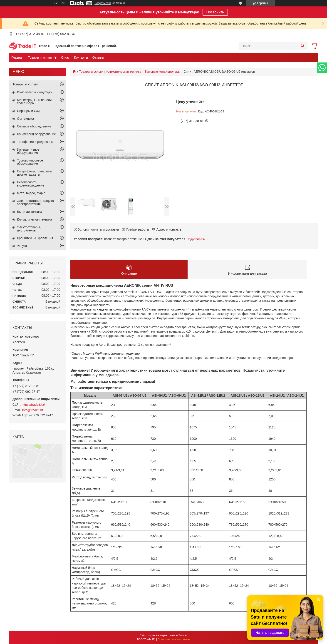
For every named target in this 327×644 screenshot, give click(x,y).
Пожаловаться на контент (174, 640)
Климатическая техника (124, 72)
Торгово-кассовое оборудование (30, 162)
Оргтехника (25, 119)
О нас (65, 57)
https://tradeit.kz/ (33, 405)
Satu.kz (183, 636)
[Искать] (302, 46)
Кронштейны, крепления (35, 238)
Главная (17, 57)
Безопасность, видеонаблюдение (31, 184)
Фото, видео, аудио (31, 193)
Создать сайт (103, 3)
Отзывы (98, 57)
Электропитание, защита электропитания (35, 202)
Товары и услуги (40, 57)
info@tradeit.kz (33, 410)
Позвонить (215, 12)
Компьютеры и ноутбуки (35, 92)
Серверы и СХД (29, 111)
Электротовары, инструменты (29, 229)
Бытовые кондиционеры (162, 72)
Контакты (81, 57)
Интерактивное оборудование (28, 151)
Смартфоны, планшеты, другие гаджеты (35, 173)
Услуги (22, 246)
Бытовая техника (30, 212)
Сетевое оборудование (34, 126)
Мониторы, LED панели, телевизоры (35, 102)
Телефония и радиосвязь (36, 142)
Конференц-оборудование (36, 134)
